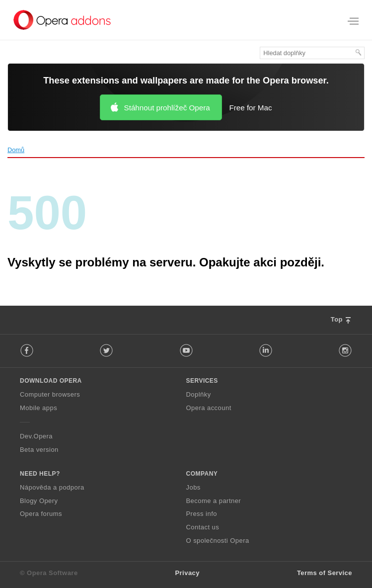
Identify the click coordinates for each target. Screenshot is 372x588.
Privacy (187, 573)
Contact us (203, 527)
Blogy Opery (39, 501)
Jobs (193, 487)
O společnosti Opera (218, 541)
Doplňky (199, 394)
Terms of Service (325, 573)
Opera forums (41, 514)
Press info (202, 514)
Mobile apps (38, 408)
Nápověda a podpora (52, 487)
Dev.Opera (36, 436)
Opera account (209, 408)
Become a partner (214, 501)
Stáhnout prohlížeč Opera (167, 108)
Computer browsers (50, 394)
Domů (16, 150)
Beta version (39, 450)
